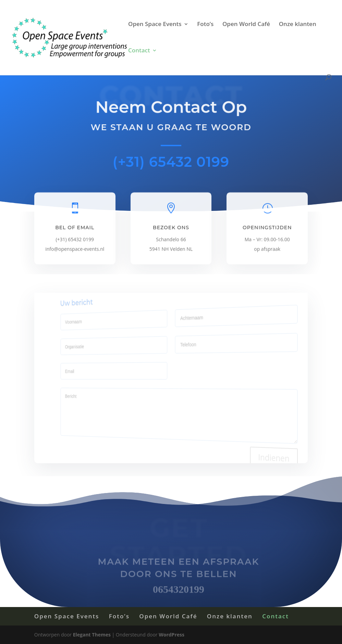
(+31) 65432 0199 (171, 162)
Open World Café (246, 25)
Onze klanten (298, 25)
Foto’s (205, 25)
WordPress (172, 635)
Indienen (265, 462)
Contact (139, 51)
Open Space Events (155, 25)
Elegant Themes (92, 635)
